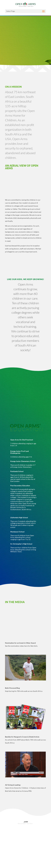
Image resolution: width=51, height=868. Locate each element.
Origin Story (10, 838)
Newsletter (9, 847)
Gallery (8, 853)
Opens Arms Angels (12, 860)
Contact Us (10, 866)
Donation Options (12, 858)
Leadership (10, 840)
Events (8, 845)
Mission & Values (11, 834)
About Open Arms (12, 835)
